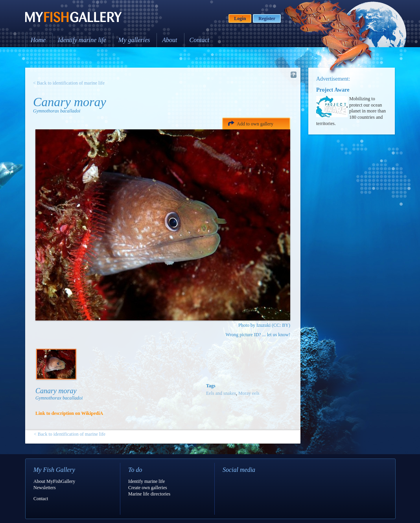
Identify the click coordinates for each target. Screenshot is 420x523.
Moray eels (249, 393)
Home (38, 40)
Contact (200, 40)
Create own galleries (148, 488)
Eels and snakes (221, 393)
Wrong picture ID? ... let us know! (258, 335)
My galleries (134, 40)
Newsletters (45, 488)
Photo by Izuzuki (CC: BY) (264, 325)
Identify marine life (82, 40)
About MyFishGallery (54, 481)
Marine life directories (149, 494)
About (169, 40)
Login (240, 18)
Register (267, 18)
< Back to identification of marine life (69, 83)
